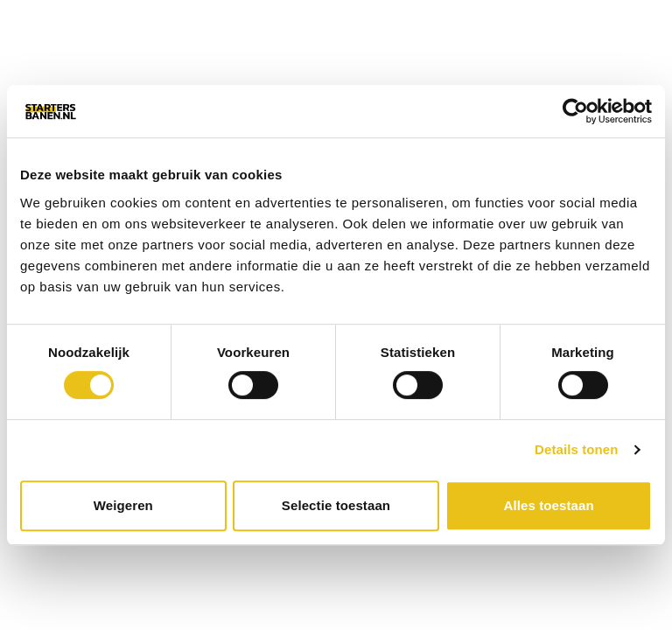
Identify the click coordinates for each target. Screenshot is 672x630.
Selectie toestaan (336, 505)
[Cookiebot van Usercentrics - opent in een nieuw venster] (575, 111)
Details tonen (576, 449)
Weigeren (123, 505)
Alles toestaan (549, 505)
